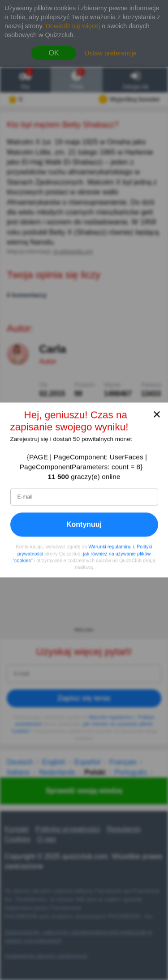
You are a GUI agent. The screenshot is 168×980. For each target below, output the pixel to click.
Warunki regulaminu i (111, 547)
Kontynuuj (84, 525)
